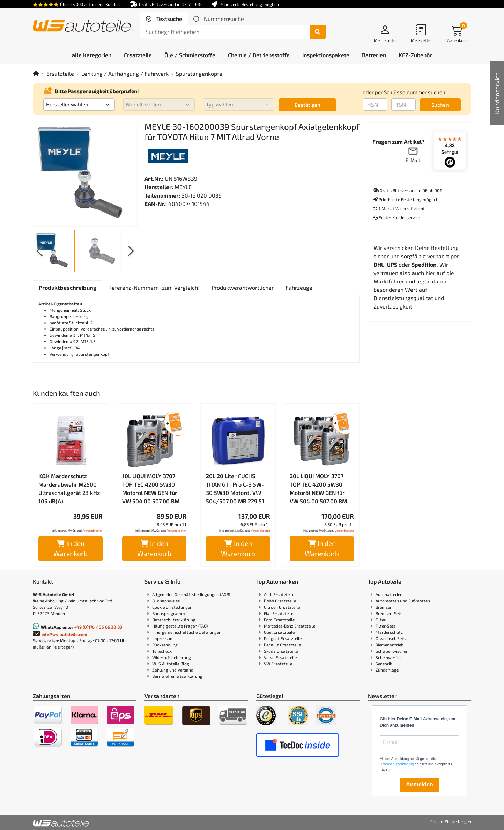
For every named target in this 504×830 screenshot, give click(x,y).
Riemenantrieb (390, 645)
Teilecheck (162, 651)
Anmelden (419, 784)
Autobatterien (389, 594)
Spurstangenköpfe (199, 73)
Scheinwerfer (388, 657)
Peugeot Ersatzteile (283, 638)
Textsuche (169, 19)
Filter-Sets (386, 626)
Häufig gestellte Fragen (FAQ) (180, 626)
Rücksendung (165, 645)
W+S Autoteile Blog (171, 664)
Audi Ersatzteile (279, 594)
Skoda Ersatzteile (281, 651)
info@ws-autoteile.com (64, 634)
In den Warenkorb (71, 548)
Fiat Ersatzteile (279, 613)
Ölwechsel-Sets (391, 638)
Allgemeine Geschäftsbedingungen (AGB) (191, 594)
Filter (381, 620)
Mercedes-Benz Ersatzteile (290, 626)
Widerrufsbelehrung (172, 657)
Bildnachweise (166, 601)
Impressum (163, 638)
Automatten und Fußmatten (403, 601)
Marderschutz (389, 632)
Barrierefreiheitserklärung (177, 676)
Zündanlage (387, 670)
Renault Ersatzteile (282, 645)
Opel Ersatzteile (279, 632)
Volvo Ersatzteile (280, 657)
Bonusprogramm (169, 613)
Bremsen (384, 607)
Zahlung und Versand (173, 670)
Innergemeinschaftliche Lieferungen (187, 632)
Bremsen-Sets (389, 613)
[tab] (164, 19)
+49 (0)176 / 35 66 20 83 (98, 627)
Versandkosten (93, 531)
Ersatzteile (60, 73)
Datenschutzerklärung (174, 620)
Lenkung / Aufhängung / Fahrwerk (125, 73)
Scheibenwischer (392, 651)
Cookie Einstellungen (172, 607)
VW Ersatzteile (278, 664)
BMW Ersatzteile (280, 601)
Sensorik (384, 664)
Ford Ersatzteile (279, 620)
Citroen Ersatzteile (282, 607)
